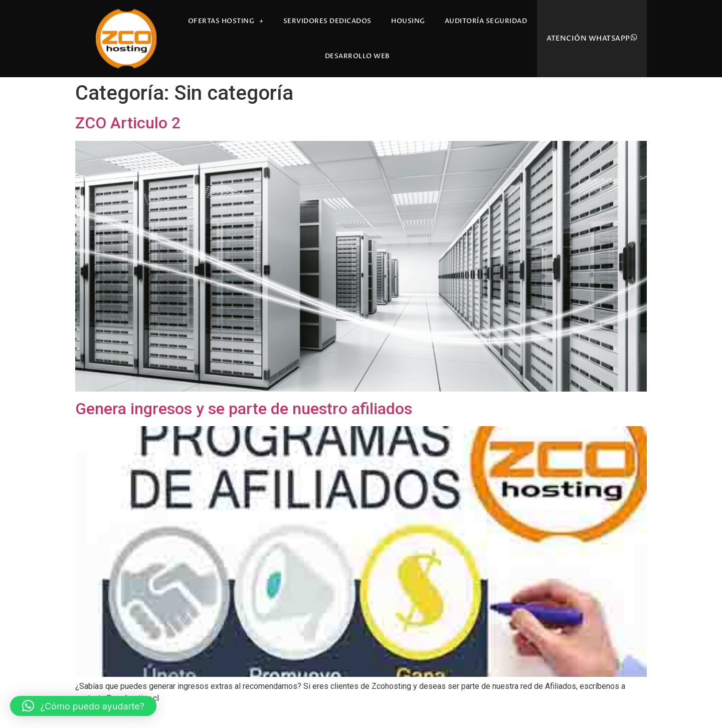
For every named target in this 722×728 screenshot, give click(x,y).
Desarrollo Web (357, 56)
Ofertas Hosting (226, 21)
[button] (83, 706)
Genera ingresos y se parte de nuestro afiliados (244, 409)
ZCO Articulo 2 (128, 123)
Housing (408, 21)
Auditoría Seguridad (486, 21)
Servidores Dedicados (327, 21)
